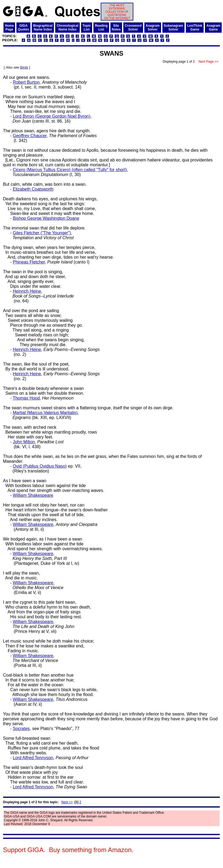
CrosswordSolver (133, 28)
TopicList (87, 28)
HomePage (9, 28)
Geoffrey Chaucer (29, 136)
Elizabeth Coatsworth (33, 189)
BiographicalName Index (43, 28)
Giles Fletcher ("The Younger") (42, 233)
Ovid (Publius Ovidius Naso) (40, 466)
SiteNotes (116, 28)
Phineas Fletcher (29, 262)
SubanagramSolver (174, 28)
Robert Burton (26, 82)
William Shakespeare (33, 495)
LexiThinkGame (195, 28)
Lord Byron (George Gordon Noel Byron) (51, 116)
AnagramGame (213, 28)
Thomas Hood (26, 398)
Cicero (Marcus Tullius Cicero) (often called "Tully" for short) (70, 170)
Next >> (67, 802)
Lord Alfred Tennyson (33, 758)
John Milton (24, 442)
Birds (24, 67)
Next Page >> (208, 62)
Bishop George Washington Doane (46, 218)
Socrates (21, 729)
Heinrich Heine (27, 291)
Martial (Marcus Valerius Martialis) (45, 413)
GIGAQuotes (23, 28)
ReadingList (101, 28)
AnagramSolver (153, 28)
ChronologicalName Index (67, 28)
